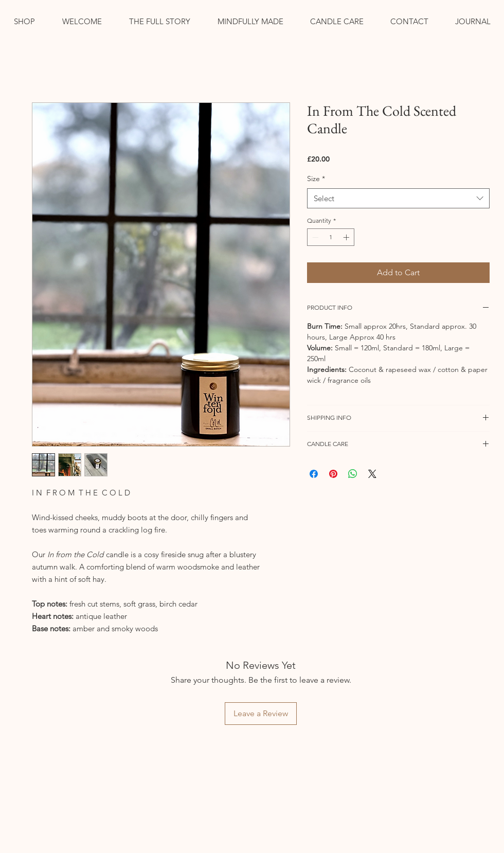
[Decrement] (314, 237)
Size (316, 179)
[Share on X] (372, 474)
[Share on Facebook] (314, 474)
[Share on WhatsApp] (353, 474)
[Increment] (347, 237)
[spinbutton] (331, 237)
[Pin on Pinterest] (333, 474)
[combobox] (398, 198)
